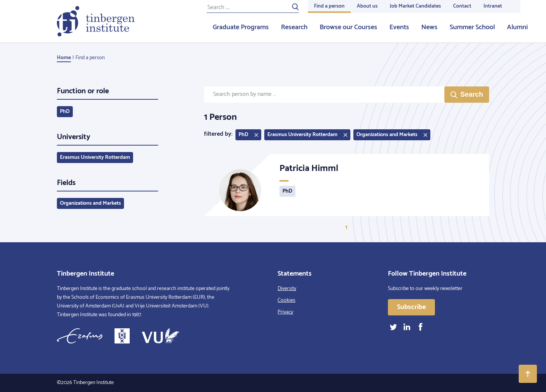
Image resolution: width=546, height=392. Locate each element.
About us (367, 6)
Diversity (287, 289)
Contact (462, 6)
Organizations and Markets (90, 203)
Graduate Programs (241, 27)
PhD (65, 112)
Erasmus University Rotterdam (95, 158)
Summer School (472, 27)
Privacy (285, 312)
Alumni (517, 27)
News (429, 27)
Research (294, 27)
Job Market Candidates (415, 6)
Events (399, 27)
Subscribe (411, 307)
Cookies (286, 300)
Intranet (493, 6)
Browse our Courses (348, 27)
